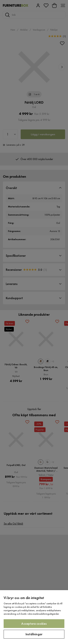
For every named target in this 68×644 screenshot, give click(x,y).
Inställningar (34, 634)
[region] (34, 617)
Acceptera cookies (34, 624)
